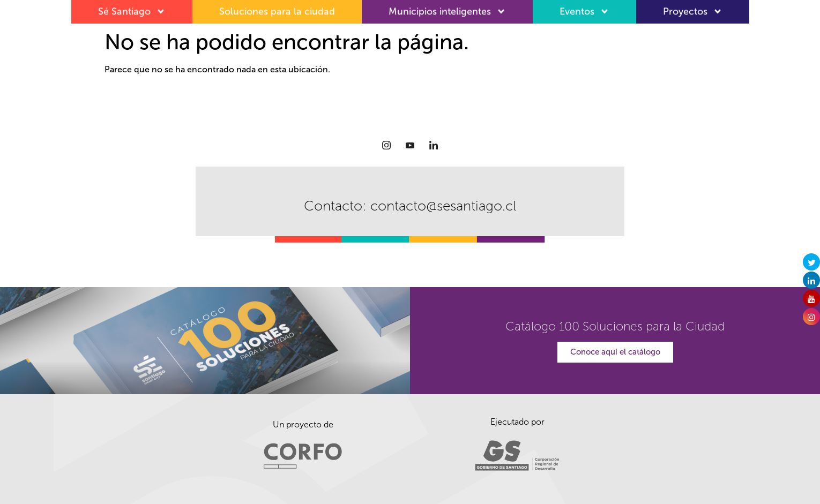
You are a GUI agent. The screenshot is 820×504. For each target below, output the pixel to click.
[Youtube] (410, 145)
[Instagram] (386, 145)
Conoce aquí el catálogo (615, 352)
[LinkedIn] (434, 145)
